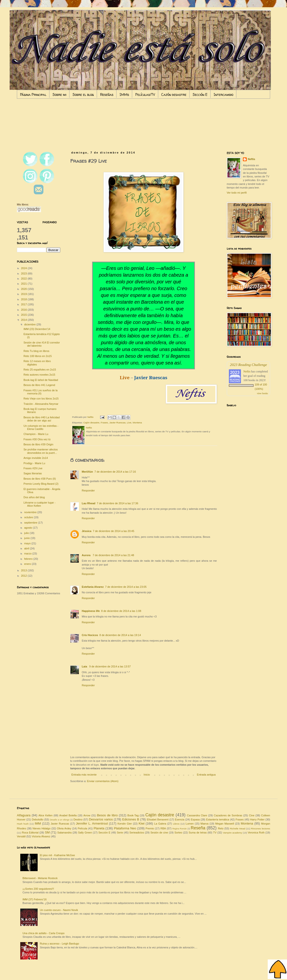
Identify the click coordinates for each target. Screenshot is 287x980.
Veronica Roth (256, 833)
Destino (78, 819)
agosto (28, 528)
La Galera (160, 824)
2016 (24, 310)
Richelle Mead (237, 829)
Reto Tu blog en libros (36, 351)
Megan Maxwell (225, 824)
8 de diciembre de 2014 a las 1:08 (121, 611)
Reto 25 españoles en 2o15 (40, 370)
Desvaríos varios (101, 819)
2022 (24, 279)
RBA (163, 828)
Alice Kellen (45, 815)
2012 (24, 576)
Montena (137, 423)
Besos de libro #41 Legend (39, 385)
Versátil (21, 836)
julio (27, 533)
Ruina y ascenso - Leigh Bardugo (59, 944)
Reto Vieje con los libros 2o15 (41, 399)
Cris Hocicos (90, 635)
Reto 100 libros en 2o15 (38, 356)
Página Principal (33, 94)
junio (27, 538)
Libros (176, 824)
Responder (88, 490)
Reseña (198, 828)
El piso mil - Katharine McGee (57, 855)
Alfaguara (24, 815)
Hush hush (23, 824)
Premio (150, 828)
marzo (28, 553)
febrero (29, 559)
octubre (29, 517)
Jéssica (87, 531)
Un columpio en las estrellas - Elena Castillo (41, 427)
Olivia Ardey (64, 828)
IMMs (124, 94)
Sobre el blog (83, 94)
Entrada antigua (206, 775)
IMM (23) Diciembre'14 (37, 329)
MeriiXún (87, 472)
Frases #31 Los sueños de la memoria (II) (40, 392)
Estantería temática (218, 819)
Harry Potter (257, 819)
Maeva (204, 824)
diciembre (30, 324)
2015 (24, 315)
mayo (28, 543)
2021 (24, 284)
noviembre (31, 512)
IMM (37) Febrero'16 (34, 899)
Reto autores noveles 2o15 (39, 375)
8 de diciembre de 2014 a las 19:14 (120, 635)
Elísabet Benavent (158, 819)
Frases (104, 423)
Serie (120, 833)
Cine (252, 815)
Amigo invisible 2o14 (36, 458)
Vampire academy (232, 833)
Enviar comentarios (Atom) (103, 781)
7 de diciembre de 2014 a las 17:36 (117, 503)
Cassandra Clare (197, 815)
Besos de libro (107, 815)
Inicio (147, 775)
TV (215, 833)
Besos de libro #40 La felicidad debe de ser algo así (41, 419)
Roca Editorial (30, 833)
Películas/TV (145, 94)
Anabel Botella (68, 815)
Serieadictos (137, 833)
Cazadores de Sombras (228, 815)
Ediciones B (131, 819)
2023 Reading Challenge (248, 365)
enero (28, 564)
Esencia (180, 819)
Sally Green (85, 833)
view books (262, 393)
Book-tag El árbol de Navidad (41, 380)
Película (82, 828)
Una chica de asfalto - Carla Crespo (43, 933)
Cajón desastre (174, 94)
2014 (24, 320)
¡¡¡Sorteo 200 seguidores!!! (38, 889)
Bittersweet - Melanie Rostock (40, 878)
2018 (24, 299)
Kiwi (142, 823)
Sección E (200, 94)
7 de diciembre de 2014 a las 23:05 (126, 587)
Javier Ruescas (117, 423)
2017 (24, 304)
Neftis (251, 159)
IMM (38, 823)
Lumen (190, 824)
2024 (24, 268)
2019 (24, 294)
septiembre (31, 523)
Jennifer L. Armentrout (92, 823)
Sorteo (178, 833)
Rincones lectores (261, 829)
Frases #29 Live (33, 468)
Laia (85, 666)
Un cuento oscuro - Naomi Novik (59, 910)
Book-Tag (133, 815)
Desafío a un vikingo (60, 820)
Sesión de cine (159, 833)
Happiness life (91, 611)
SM (47, 832)
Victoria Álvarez (41, 836)
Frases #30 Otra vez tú (37, 439)
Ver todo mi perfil (237, 193)
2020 (24, 289)
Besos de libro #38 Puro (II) (40, 479)
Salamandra (65, 833)
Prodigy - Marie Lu (34, 463)
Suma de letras (198, 833)
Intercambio (223, 94)
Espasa (195, 819)
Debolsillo (38, 819)
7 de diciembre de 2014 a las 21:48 (113, 555)
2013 (24, 570)
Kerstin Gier (125, 824)
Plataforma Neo (125, 828)
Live (129, 423)
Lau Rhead (89, 503)
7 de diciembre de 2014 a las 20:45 (114, 531)
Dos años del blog (34, 497)
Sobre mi (59, 94)
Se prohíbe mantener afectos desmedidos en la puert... (41, 451)
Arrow (87, 815)
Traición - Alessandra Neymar (41, 404)
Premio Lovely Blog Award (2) (41, 484)
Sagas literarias (33, 473)
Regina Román (180, 829)
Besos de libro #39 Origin (38, 444)
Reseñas (107, 94)
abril (27, 548)
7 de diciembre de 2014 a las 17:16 (115, 472)
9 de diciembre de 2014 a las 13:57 (110, 666)
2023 (24, 273)
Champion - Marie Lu (36, 434)
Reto (221, 828)
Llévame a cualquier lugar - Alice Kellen (39, 504)
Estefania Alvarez (93, 587)
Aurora (86, 555)
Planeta (99, 828)
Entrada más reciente (84, 775)
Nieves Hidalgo (42, 828)
